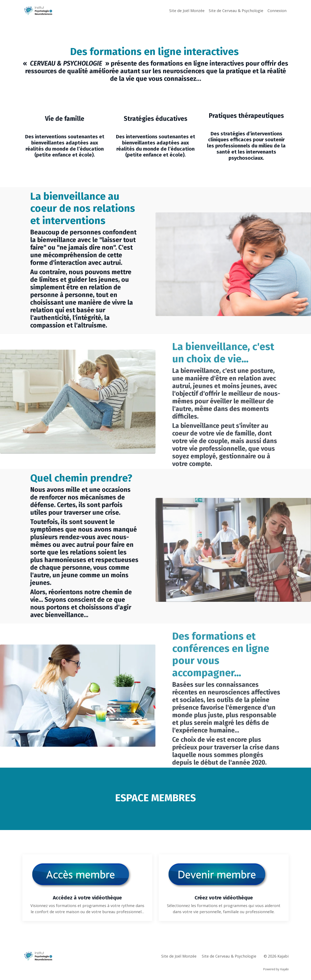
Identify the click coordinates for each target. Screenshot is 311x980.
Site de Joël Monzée (187, 11)
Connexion (277, 11)
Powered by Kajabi (276, 969)
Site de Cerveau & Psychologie (236, 11)
